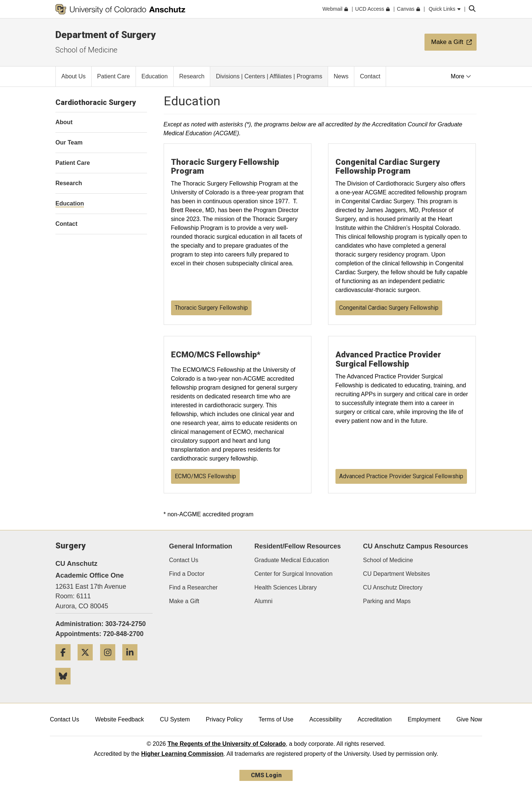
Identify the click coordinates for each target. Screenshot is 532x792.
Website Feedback (119, 719)
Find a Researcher (194, 587)
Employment (424, 719)
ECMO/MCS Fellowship (205, 476)
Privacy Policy (224, 719)
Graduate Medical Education (292, 560)
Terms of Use (276, 719)
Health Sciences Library (286, 587)
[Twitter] (88, 663)
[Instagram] (110, 663)
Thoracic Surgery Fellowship (211, 308)
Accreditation (375, 719)
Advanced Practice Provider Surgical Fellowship (401, 476)
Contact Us (184, 560)
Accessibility (325, 719)
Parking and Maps (387, 601)
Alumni (264, 601)
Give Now (469, 719)
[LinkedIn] (133, 663)
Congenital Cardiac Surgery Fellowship (389, 308)
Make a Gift (184, 601)
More (461, 76)
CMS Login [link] (266, 775)
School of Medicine (86, 50)
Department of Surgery (105, 35)
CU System (175, 719)
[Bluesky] (66, 687)
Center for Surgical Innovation (294, 574)
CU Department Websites (397, 574)
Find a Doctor (187, 574)
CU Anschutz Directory (393, 587)
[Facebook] (66, 663)
